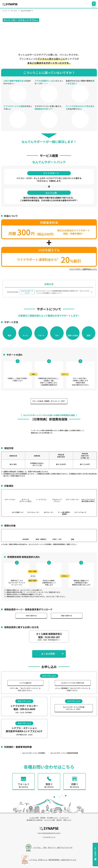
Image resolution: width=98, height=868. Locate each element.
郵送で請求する (67, 616)
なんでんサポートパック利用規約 (34, 753)
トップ (5, 11)
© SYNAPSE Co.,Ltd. (49, 837)
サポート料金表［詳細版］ (49, 401)
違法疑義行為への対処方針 (35, 820)
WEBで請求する (31, 616)
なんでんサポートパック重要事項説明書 (64, 753)
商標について (67, 820)
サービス (14, 11)
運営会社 (59, 820)
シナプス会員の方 (25, 683)
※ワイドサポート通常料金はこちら (83, 269)
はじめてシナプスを (73, 683)
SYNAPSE (10, 4)
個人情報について (52, 818)
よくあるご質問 (95, 851)
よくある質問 (48, 654)
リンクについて (64, 818)
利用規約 (43, 818)
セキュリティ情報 (50, 820)
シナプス (49, 828)
